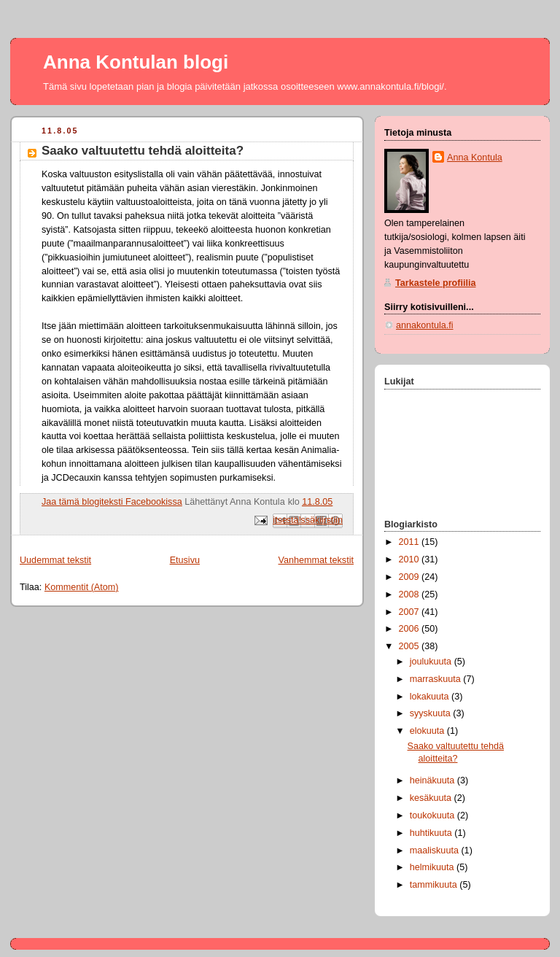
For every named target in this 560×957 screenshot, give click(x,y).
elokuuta (428, 731)
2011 (411, 542)
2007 (411, 612)
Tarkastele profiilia (436, 283)
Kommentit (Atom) (82, 587)
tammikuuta (435, 885)
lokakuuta (431, 697)
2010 (411, 559)
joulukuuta (432, 662)
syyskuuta (432, 713)
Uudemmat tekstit (55, 560)
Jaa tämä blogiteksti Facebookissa (112, 502)
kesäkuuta (432, 798)
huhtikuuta (432, 833)
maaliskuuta (436, 851)
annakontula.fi (425, 325)
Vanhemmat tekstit (316, 560)
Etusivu (185, 560)
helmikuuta (433, 867)
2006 (411, 629)
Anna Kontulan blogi (136, 62)
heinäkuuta (433, 780)
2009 (411, 577)
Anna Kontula (475, 158)
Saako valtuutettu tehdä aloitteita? (143, 151)
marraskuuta (437, 679)
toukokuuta (433, 815)
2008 (411, 594)
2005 (411, 646)
